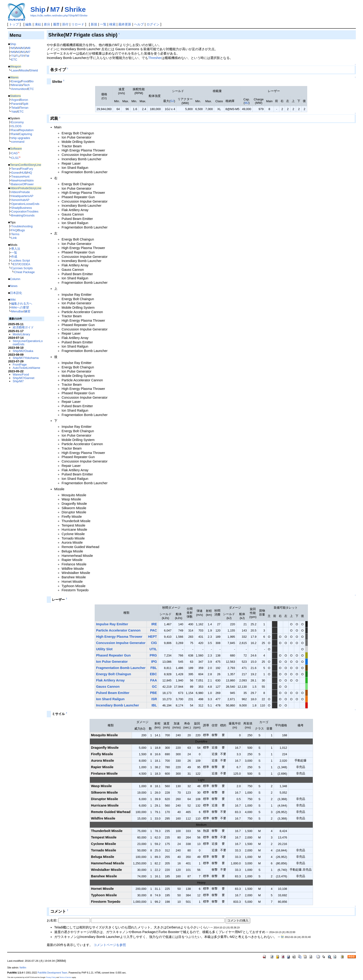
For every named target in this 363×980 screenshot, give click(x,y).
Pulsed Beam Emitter (113, 693)
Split (25, 104)
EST (16, 264)
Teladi (15, 108)
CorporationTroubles (25, 211)
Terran (24, 108)
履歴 (56, 24)
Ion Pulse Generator (112, 662)
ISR (154, 699)
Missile (24, 70)
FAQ (14, 230)
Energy (16, 81)
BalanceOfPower (22, 184)
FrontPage (20, 365)
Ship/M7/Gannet (24, 378)
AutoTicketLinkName (27, 368)
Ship (38, 9)
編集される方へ (22, 304)
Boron (24, 100)
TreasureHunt (20, 177)
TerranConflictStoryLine (26, 165)
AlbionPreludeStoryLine (26, 188)
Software (16, 149)
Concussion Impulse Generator (121, 643)
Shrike (75, 9)
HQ (30, 173)
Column (15, 279)
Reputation (26, 130)
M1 (23, 52)
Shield (34, 70)
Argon (15, 100)
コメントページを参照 (110, 945)
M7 (55, 9)
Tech (27, 85)
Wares (14, 77)
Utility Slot (104, 649)
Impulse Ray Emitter (112, 624)
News (14, 286)
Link (14, 238)
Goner (15, 173)
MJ (246, 103)
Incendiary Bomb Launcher (118, 705)
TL (18, 56)
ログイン (153, 24)
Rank (15, 134)
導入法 (16, 249)
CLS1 (15, 158)
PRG (153, 655)
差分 (47, 24)
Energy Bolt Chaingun (114, 674)
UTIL (153, 649)
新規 (94, 24)
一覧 (103, 24)
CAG (14, 153)
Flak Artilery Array (110, 680)
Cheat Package (24, 272)
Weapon (16, 66)
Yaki (14, 112)
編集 (28, 24)
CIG (154, 643)
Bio (31, 81)
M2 (18, 52)
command (18, 142)
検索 (113, 24)
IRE (154, 624)
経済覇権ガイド (23, 327)
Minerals (17, 85)
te (282, 937)
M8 (28, 48)
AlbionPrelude (20, 192)
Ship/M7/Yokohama (26, 358)
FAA (154, 680)
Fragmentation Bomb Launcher (121, 668)
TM (27, 56)
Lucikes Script (20, 260)
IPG (154, 662)
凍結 (38, 24)
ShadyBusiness (21, 208)
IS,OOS (16, 126)
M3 (23, 48)
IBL (154, 705)
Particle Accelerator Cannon (118, 630)
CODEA (25, 264)
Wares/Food (21, 374)
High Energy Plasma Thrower (119, 637)
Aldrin (30, 180)
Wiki (13, 300)
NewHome (18, 180)
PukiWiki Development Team (53, 973)
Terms (15, 234)
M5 (13, 48)
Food (25, 81)
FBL (154, 668)
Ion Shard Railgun (110, 699)
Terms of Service (66, 977)
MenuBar (17, 311)
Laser (15, 70)
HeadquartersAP (22, 196)
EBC (153, 674)
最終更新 (125, 24)
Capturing (25, 134)
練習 (27, 311)
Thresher (155, 58)
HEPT (152, 637)
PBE (153, 693)
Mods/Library (21, 334)
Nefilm (23, 968)
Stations (15, 96)
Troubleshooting (22, 226)
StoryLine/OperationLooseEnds (28, 343)
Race (15, 130)
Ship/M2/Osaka (23, 351)
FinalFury (27, 169)
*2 (20, 157)
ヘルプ (139, 24)
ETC (14, 60)
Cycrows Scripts (22, 268)
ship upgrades (20, 138)
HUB (23, 173)
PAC (153, 630)
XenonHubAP (20, 200)
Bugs (22, 230)
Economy (17, 122)
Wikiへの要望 (20, 307)
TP (22, 56)
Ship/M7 (18, 381)
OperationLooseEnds (25, 204)
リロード (78, 24)
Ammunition (19, 89)
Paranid (16, 104)
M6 (13, 52)
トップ (14, 24)
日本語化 (16, 293)
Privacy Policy (51, 977)
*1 (18, 153)
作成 (14, 257)
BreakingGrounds (23, 215)
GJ (172, 101)
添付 (65, 24)
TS (13, 56)
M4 (18, 48)
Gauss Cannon (108, 687)
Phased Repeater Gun (113, 655)
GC (154, 687)
